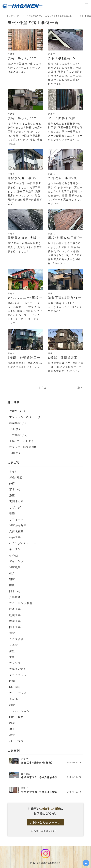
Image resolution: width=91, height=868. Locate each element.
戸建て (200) (18, 411)
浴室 (12, 495)
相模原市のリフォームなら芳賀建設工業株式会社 (50, 16)
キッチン (15, 549)
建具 (12, 573)
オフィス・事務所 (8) (23, 447)
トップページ (13, 16)
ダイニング (17, 561)
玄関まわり (17, 501)
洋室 (12, 633)
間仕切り (15, 687)
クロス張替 (17, 639)
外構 (12, 483)
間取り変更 (17, 717)
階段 (12, 585)
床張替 (14, 645)
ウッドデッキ (18, 693)
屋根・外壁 (16, 477)
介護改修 (15, 597)
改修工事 (15, 609)
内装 (12, 723)
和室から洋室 (18, 525)
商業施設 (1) (18, 423)
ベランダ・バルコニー (23, 543)
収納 (12, 681)
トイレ (14, 471)
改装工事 (15, 615)
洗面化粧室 (17, 531)
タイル (14, 699)
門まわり (15, 591)
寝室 (12, 579)
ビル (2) (15, 429)
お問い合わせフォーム (46, 822)
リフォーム (17, 519)
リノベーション (19, 711)
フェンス (15, 663)
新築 (12, 513)
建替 (12, 735)
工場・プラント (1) (21, 441)
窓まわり (15, 489)
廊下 (12, 729)
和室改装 (15, 567)
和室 (12, 705)
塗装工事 (15, 621)
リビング (15, 507)
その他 (14, 555)
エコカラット (18, 675)
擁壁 (12, 651)
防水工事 (15, 627)
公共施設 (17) (18, 435)
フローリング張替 (21, 603)
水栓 (12, 657)
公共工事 (15, 537)
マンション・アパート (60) (27, 417)
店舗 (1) (15, 453)
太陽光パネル (18, 669)
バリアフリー (18, 741)
